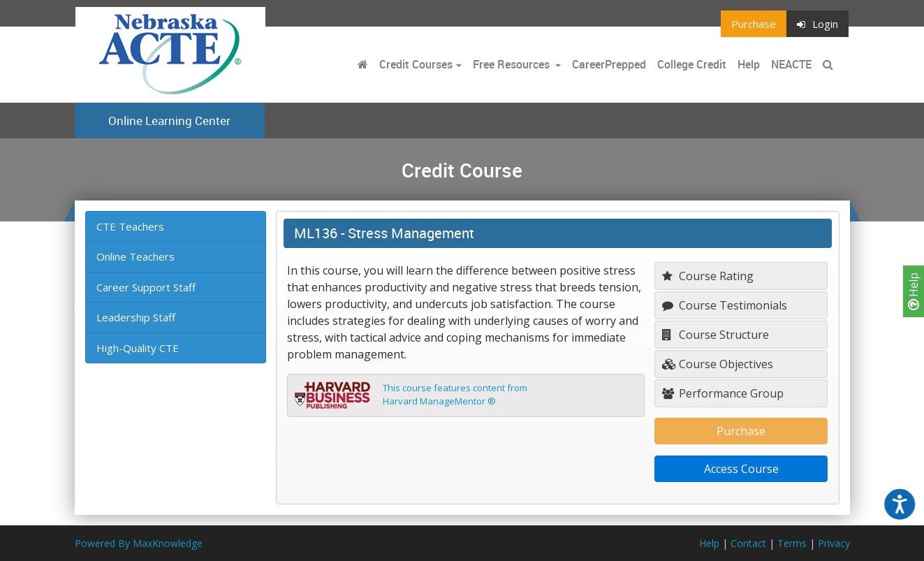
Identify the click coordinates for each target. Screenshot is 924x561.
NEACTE (791, 64)
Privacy (834, 543)
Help (914, 291)
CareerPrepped (609, 64)
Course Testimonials (725, 305)
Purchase (754, 24)
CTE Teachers (130, 226)
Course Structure (716, 335)
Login (817, 24)
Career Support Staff (146, 287)
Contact (748, 543)
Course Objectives (718, 364)
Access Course (741, 469)
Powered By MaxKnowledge (139, 543)
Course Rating (708, 276)
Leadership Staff (136, 317)
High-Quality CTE (138, 348)
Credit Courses (416, 64)
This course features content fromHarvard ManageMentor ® (455, 395)
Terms (792, 543)
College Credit (692, 64)
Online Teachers (135, 256)
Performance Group (723, 393)
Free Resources (511, 64)
